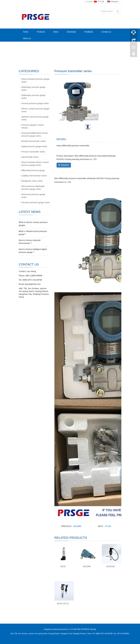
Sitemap (93, 629)
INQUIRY (64, 165)
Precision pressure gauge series (36, 202)
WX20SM (110, 566)
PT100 (108, 526)
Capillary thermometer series (34, 176)
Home (26, 32)
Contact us (106, 32)
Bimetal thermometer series (34, 141)
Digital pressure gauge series (34, 146)
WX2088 (77, 526)
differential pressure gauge (33, 170)
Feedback (89, 32)
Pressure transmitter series (33, 152)
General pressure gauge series (35, 103)
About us (27, 38)
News (56, 32)
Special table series (30, 157)
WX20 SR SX (63, 604)
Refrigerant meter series (32, 181)
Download (71, 32)
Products (41, 32)
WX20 (63, 566)
